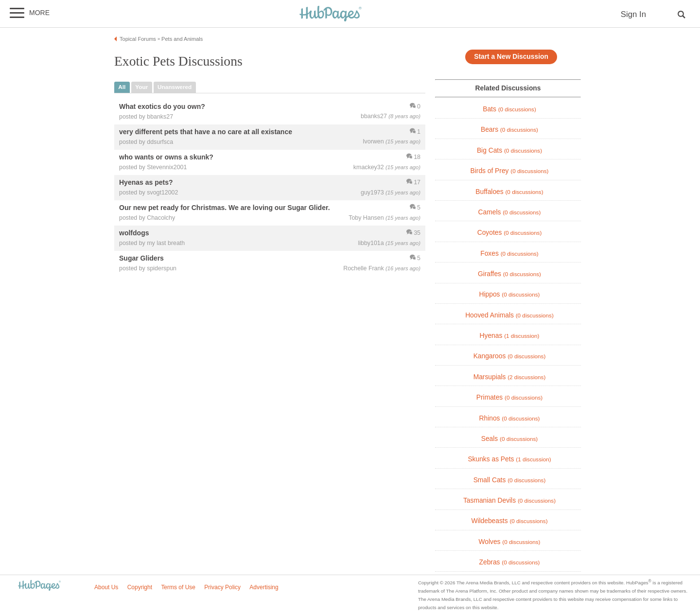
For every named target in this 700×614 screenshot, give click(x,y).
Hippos (510, 294)
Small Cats (510, 480)
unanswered (175, 87)
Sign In (633, 14)
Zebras (510, 562)
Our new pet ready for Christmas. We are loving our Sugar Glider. (225, 208)
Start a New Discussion (511, 57)
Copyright (140, 587)
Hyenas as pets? (146, 182)
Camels (510, 212)
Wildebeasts (509, 521)
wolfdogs (134, 233)
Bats (509, 109)
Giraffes (509, 274)
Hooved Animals (509, 315)
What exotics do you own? (162, 106)
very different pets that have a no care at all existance (206, 132)
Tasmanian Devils (509, 500)
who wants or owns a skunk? (166, 157)
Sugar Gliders (141, 259)
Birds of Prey (510, 171)
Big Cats (509, 150)
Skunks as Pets (509, 459)
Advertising (264, 587)
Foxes (509, 254)
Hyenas (510, 336)
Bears (509, 130)
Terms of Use (178, 587)
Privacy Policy (222, 587)
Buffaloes (509, 192)
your (141, 87)
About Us (106, 587)
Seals (510, 439)
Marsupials (510, 377)
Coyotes (510, 233)
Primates (509, 397)
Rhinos (510, 418)
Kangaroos (510, 356)
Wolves (510, 542)
